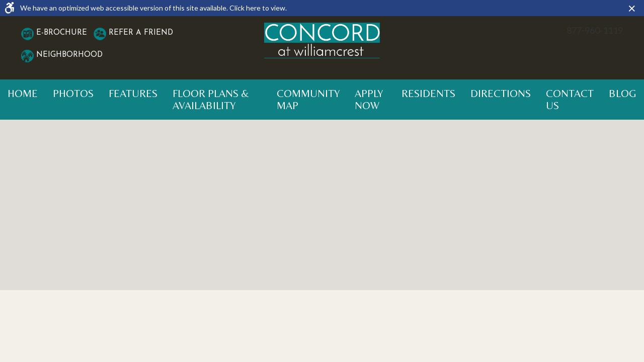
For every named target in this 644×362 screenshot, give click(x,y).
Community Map (308, 100)
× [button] (634, 8)
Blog (623, 94)
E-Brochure (62, 33)
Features (133, 94)
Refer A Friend (141, 33)
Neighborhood (69, 55)
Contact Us (570, 100)
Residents (428, 94)
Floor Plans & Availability (211, 100)
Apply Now (369, 100)
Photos (73, 94)
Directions (501, 94)
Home (23, 94)
